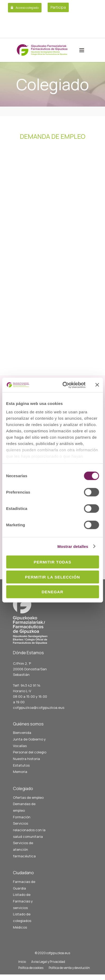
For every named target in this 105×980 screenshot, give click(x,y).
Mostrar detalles (73, 546)
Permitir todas (52, 562)
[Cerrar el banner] (97, 385)
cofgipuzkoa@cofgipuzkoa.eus (39, 707)
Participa (58, 7)
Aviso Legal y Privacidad (48, 962)
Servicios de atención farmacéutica (24, 849)
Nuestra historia (26, 759)
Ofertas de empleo (28, 797)
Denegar (52, 592)
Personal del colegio (30, 752)
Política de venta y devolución (69, 968)
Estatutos (21, 765)
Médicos (20, 927)
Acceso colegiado (27, 8)
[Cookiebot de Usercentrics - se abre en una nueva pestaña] (64, 385)
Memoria (20, 772)
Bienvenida (22, 733)
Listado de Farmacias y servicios (23, 901)
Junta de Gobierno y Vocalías (29, 742)
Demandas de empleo (24, 807)
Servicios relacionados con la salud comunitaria (29, 830)
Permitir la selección (53, 577)
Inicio (22, 962)
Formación (22, 817)
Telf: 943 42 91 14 (27, 685)
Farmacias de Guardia (24, 885)
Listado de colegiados (22, 917)
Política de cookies (31, 968)
